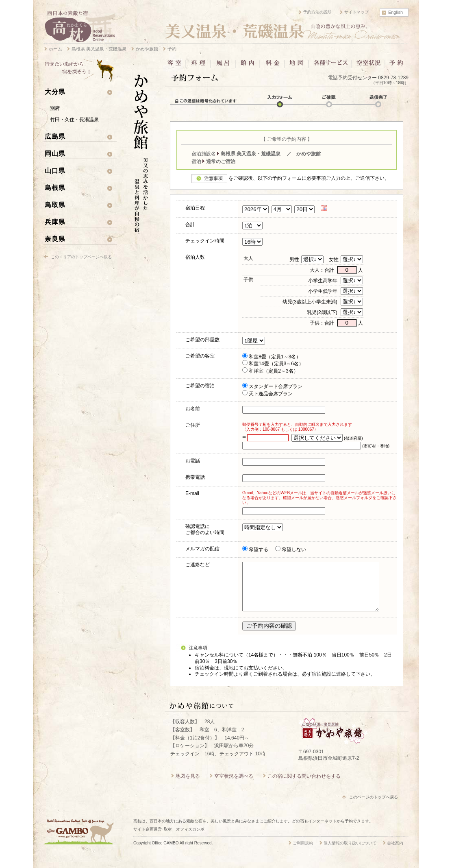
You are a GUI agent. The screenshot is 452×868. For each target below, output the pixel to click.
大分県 (55, 92)
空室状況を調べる (234, 786)
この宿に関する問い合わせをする (304, 786)
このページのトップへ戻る (374, 807)
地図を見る (188, 786)
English (395, 12)
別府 (55, 108)
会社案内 (395, 853)
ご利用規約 (303, 853)
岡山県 (55, 153)
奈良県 (55, 239)
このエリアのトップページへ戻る (81, 257)
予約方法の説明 (317, 12)
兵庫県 (55, 222)
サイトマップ (356, 12)
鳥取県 (55, 205)
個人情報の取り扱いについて (350, 853)
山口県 (55, 170)
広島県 (55, 136)
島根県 (55, 188)
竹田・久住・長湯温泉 (74, 120)
